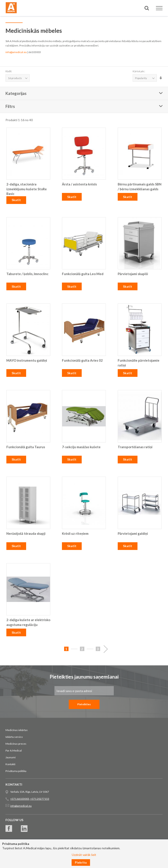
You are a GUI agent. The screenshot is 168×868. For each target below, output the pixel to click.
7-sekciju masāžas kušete (81, 447)
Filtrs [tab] (10, 106)
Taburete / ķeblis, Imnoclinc (27, 274)
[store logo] (11, 8)
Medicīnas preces (16, 744)
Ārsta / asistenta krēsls (79, 184)
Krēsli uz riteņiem (75, 533)
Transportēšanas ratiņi (135, 447)
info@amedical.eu (16, 52)
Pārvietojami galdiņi (133, 533)
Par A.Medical (14, 750)
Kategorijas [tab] (16, 93)
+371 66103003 (20, 799)
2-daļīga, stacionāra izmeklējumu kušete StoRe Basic (27, 189)
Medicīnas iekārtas (17, 730)
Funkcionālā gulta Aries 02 (82, 360)
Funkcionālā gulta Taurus (26, 447)
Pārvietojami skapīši (133, 274)
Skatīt (16, 200)
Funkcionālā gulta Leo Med (83, 274)
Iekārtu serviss (14, 737)
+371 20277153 (40, 799)
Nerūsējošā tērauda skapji (26, 533)
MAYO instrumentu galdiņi (27, 360)
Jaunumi (11, 757)
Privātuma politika (16, 771)
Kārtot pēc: (139, 71)
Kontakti (10, 764)
